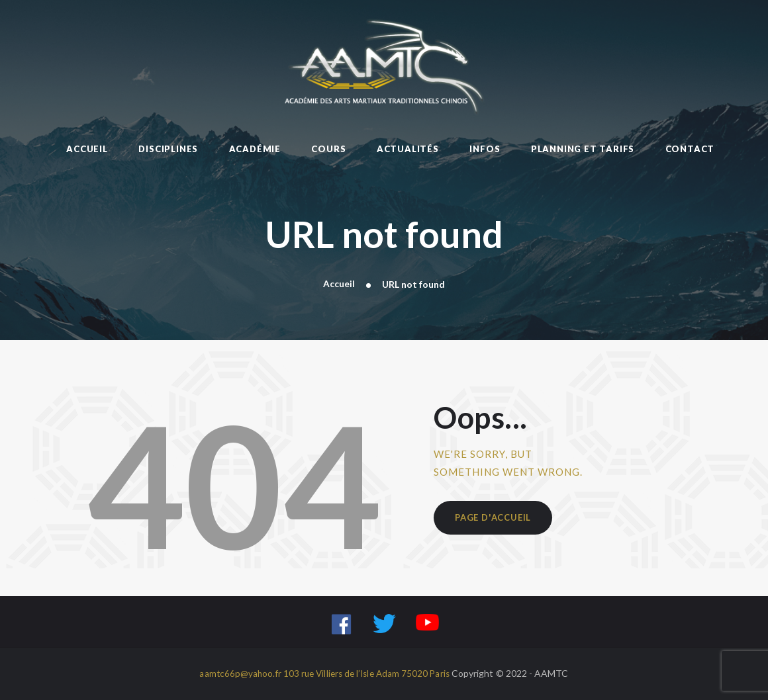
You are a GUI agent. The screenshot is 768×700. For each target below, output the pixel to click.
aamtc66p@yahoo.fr (236, 674)
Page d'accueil (495, 519)
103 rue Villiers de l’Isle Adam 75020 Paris (367, 674)
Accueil (339, 284)
